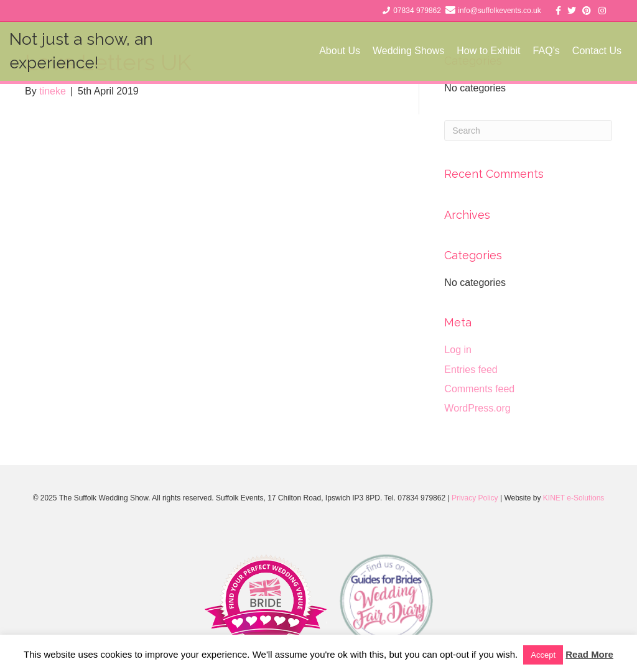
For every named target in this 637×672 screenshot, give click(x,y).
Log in (458, 350)
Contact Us (597, 51)
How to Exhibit (488, 51)
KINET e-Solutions (574, 498)
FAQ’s (546, 51)
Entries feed (471, 370)
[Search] (528, 131)
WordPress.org (477, 408)
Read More (589, 654)
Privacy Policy (475, 498)
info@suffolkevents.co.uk (499, 11)
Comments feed (479, 389)
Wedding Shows (408, 51)
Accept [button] (543, 655)
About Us (340, 51)
